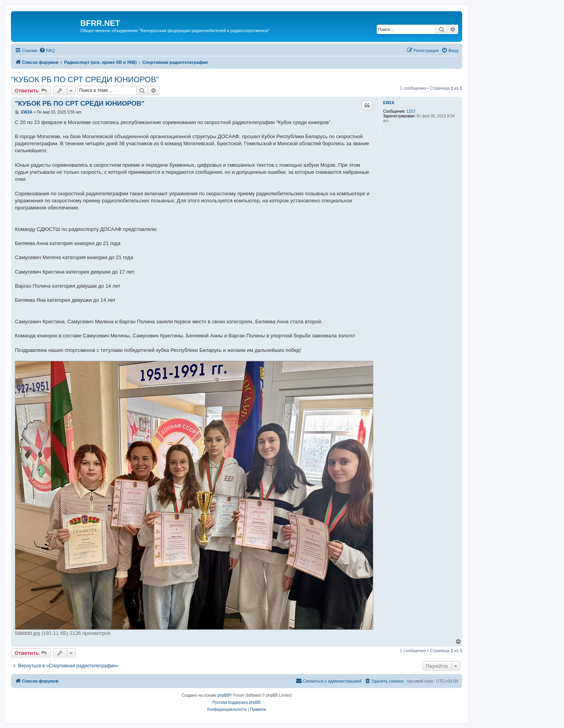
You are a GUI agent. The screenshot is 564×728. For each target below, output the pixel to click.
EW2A (389, 103)
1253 (411, 111)
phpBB (223, 695)
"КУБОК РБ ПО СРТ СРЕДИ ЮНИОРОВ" (85, 79)
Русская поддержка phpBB (236, 702)
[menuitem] (47, 50)
